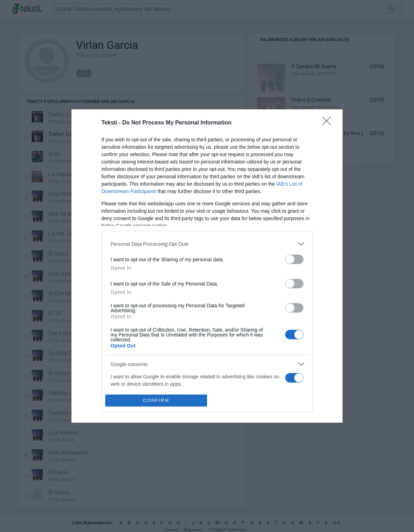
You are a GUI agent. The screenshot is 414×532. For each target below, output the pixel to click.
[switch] (294, 259)
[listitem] (207, 244)
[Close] (329, 123)
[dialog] (207, 266)
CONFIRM (156, 400)
